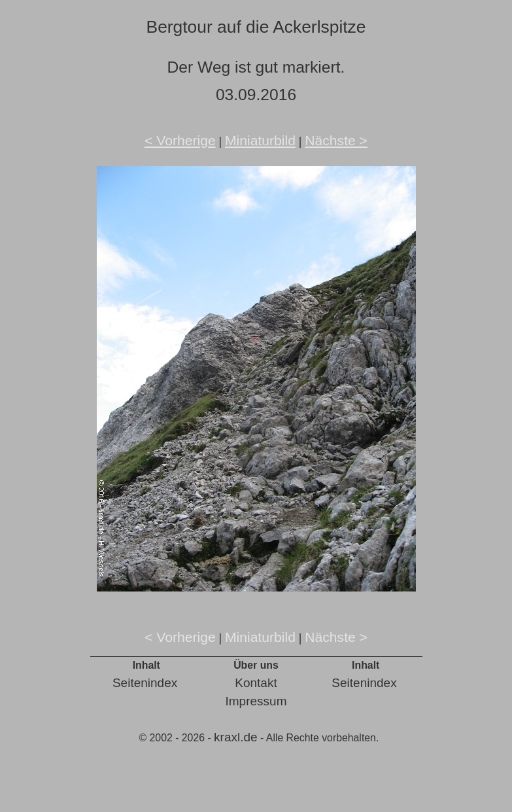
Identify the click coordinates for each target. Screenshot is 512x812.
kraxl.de (236, 737)
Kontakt (256, 683)
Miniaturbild (260, 140)
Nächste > (336, 140)
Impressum (256, 701)
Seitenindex (145, 683)
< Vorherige (180, 140)
